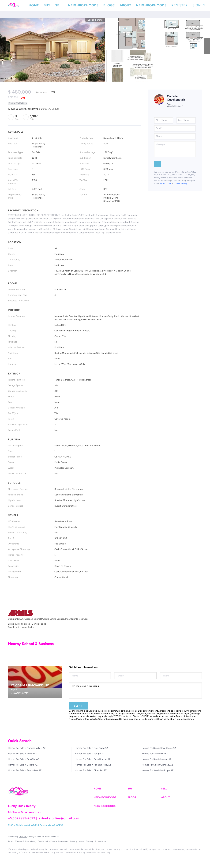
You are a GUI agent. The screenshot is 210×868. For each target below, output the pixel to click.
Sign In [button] (199, 5)
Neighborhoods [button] (83, 5)
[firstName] (164, 120)
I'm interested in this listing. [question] (135, 691)
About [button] (126, 5)
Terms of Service (185, 716)
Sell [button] (59, 5)
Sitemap (90, 841)
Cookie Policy (44, 841)
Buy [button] (47, 5)
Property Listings (77, 841)
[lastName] (186, 120)
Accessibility (100, 841)
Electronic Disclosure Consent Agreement (149, 711)
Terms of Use (166, 183)
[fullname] (90, 676)
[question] (175, 149)
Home (34, 5)
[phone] (175, 136)
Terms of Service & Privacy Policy (22, 841)
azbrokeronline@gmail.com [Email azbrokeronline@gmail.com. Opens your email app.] (59, 818)
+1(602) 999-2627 (175, 106)
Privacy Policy (181, 183)
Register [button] (180, 5)
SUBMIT (78, 706)
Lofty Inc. (23, 837)
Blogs (109, 5)
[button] (14, 5)
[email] (175, 128)
